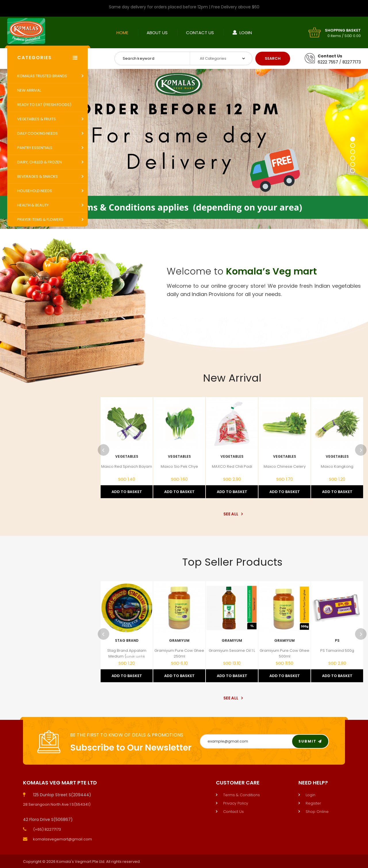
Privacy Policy (236, 803)
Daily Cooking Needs (38, 133)
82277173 (352, 62)
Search (273, 58)
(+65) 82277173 (47, 829)
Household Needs (35, 191)
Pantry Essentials (35, 148)
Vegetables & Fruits (37, 119)
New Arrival (29, 90)
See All (232, 514)
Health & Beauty (33, 205)
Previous (103, 450)
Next (361, 450)
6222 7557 (328, 62)
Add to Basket (127, 492)
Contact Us (200, 33)
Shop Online (317, 812)
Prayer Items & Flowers (40, 220)
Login (246, 33)
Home (122, 33)
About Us (157, 33)
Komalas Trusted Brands (42, 76)
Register (313, 803)
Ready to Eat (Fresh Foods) (44, 105)
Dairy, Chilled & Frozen (40, 162)
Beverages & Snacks (38, 176)
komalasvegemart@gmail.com (63, 839)
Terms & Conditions (241, 795)
